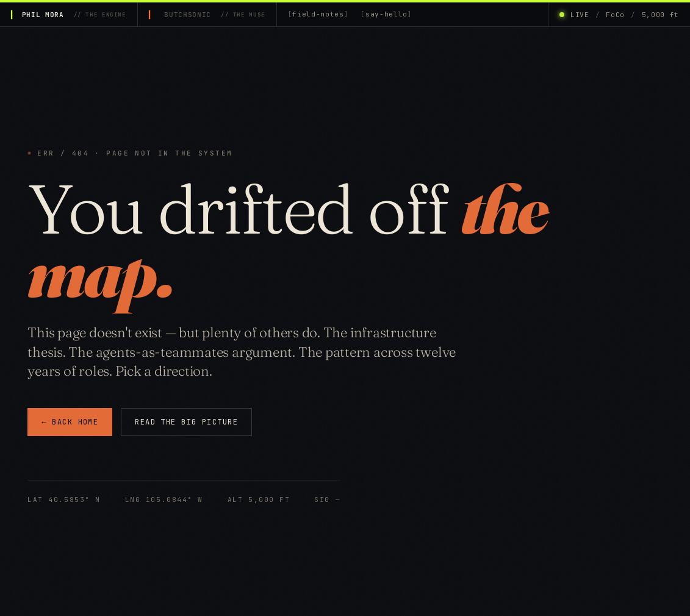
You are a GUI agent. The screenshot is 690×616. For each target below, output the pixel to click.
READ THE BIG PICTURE (186, 422)
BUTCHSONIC (214, 15)
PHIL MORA (74, 15)
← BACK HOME (70, 423)
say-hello (386, 14)
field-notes (318, 14)
